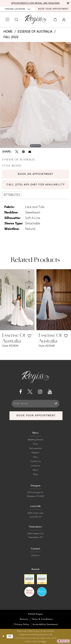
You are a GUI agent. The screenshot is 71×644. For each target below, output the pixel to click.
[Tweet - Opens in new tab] (17, 152)
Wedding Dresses (35, 440)
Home (8, 32)
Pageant (35, 453)
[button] (7, 20)
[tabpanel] (35, 95)
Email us (35, 555)
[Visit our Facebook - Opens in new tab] (21, 392)
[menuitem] (18, 9)
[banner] (35, 20)
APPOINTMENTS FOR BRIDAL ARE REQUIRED (35, 3)
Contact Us (36, 461)
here (44, 641)
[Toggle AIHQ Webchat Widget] (63, 641)
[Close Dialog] (3, 636)
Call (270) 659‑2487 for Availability (36, 185)
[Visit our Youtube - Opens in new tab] (50, 392)
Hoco (36, 457)
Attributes (12, 195)
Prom (36, 444)
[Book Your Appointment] (53, 9)
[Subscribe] (55, 404)
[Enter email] (35, 404)
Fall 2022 (11, 37)
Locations (35, 466)
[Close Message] (68, 3)
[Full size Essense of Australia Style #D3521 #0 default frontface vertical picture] (35, 95)
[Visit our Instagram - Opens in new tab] (40, 392)
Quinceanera (35, 448)
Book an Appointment (36, 174)
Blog (35, 474)
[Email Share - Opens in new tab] (30, 152)
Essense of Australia (35, 32)
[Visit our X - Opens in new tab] (30, 392)
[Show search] (16, 20)
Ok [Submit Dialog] (10, 636)
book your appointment (36, 416)
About (35, 470)
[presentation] (17, 300)
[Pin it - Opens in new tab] (23, 152)
